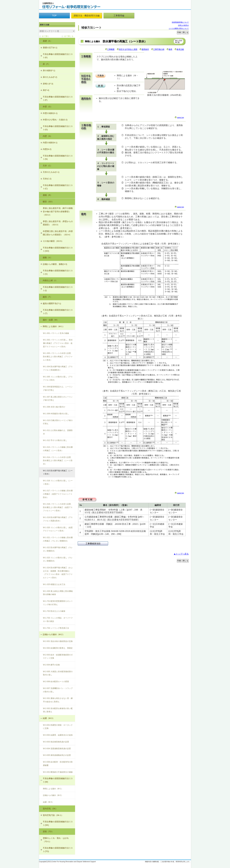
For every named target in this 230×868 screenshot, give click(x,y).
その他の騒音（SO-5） (53, 241)
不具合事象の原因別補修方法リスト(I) (58, 289)
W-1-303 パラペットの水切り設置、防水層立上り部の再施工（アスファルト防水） (58, 357)
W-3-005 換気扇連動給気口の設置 (57, 755)
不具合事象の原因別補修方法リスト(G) (58, 128)
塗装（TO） (48, 831)
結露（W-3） (49, 718)
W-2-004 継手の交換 (51, 665)
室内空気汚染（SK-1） (53, 815)
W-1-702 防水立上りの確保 (54, 611)
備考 (170, 49)
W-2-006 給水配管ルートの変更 (56, 682)
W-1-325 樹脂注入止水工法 (54, 584)
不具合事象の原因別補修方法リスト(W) (58, 780)
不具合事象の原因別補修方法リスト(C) (58, 187)
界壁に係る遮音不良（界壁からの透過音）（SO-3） (58, 223)
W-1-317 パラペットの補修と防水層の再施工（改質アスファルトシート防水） (58, 494)
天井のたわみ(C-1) (51, 172)
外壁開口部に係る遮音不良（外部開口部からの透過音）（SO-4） (58, 233)
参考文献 (180, 49)
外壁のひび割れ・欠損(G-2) (55, 120)
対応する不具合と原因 (128, 49)
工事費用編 (119, 16)
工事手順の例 (159, 49)
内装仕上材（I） (50, 280)
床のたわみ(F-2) (50, 77)
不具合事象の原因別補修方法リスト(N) (58, 157)
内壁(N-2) (47, 149)
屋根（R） (48, 195)
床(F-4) (46, 90)
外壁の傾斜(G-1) (50, 113)
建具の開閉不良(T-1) (52, 304)
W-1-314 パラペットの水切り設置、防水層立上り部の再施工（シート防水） (58, 461)
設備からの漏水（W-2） (54, 634)
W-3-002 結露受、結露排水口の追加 (58, 735)
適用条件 (145, 49)
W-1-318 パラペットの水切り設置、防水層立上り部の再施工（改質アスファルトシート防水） (58, 507)
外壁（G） (48, 107)
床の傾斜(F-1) (49, 70)
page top (180, 117)
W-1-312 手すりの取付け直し (55, 440)
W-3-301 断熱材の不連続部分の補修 (58, 772)
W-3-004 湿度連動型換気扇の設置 (57, 749)
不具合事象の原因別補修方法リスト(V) (58, 272)
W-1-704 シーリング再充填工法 (56, 628)
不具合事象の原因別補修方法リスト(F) (58, 98)
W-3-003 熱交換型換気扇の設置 (56, 742)
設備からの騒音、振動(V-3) (55, 264)
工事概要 (111, 49)
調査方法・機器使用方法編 (87, 16)
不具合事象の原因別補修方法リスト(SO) (58, 249)
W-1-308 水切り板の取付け (54, 407)
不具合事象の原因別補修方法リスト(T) (58, 312)
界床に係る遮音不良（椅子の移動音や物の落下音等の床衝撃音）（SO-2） (58, 212)
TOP (54, 16)
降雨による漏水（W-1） (54, 326)
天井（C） (48, 166)
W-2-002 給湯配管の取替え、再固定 (58, 648)
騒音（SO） (48, 202)
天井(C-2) (47, 179)
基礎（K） (48, 41)
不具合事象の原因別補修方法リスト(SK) (58, 823)
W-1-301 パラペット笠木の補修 (56, 333)
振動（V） (48, 258)
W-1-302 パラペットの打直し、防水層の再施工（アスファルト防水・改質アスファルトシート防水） (58, 343)
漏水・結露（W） (51, 320)
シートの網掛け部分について (179, 28)
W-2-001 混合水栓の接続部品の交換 (58, 641)
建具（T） (47, 297)
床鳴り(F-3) (48, 84)
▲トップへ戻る (181, 554)
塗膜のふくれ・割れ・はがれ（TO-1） (56, 840)
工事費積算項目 (93, 544)
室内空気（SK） (50, 809)
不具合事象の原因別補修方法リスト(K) (58, 56)
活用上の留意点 (183, 25)
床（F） (46, 64)
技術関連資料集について (180, 22)
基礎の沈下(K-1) (50, 48)
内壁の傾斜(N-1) (50, 143)
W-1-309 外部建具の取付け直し (56, 414)
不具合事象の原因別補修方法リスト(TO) (58, 850)
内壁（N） (48, 136)
